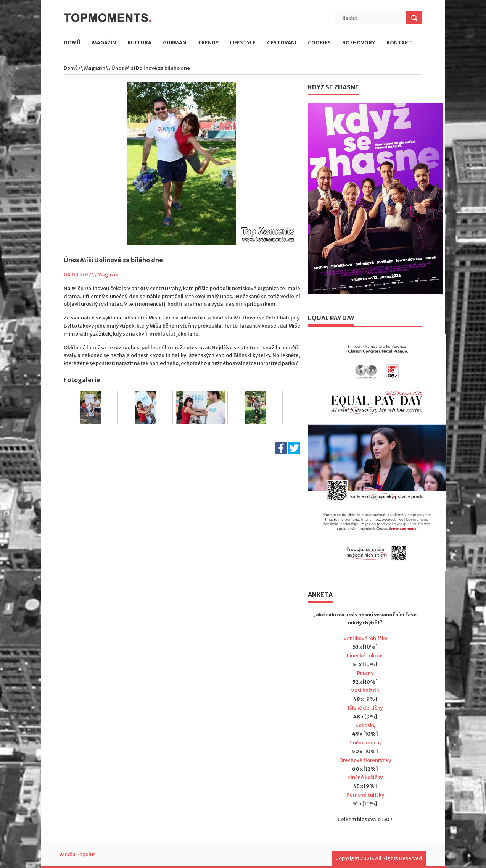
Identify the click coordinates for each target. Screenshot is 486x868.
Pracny (365, 673)
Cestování (282, 43)
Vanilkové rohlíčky (365, 638)
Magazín (104, 43)
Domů (72, 43)
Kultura (139, 43)
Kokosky (365, 725)
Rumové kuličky (365, 795)
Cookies (319, 43)
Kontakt (399, 43)
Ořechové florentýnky (365, 760)
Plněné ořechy (365, 743)
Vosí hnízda (365, 690)
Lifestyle (243, 43)
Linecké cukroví (365, 656)
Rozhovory (359, 43)
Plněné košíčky (365, 777)
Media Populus (78, 854)
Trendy (208, 43)
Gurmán (175, 43)
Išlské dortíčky (365, 708)
